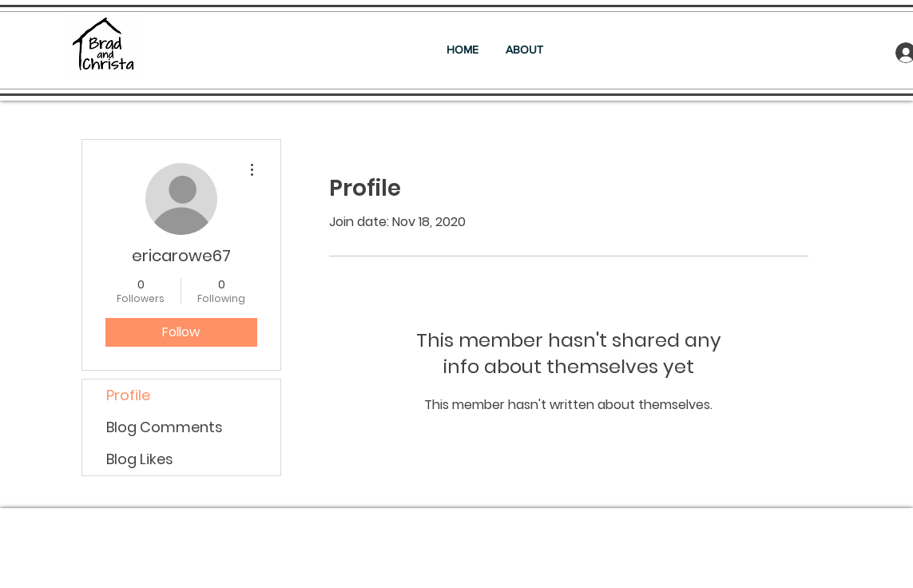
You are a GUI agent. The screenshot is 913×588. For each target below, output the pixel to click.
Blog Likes (140, 459)
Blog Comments (165, 427)
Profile (128, 395)
